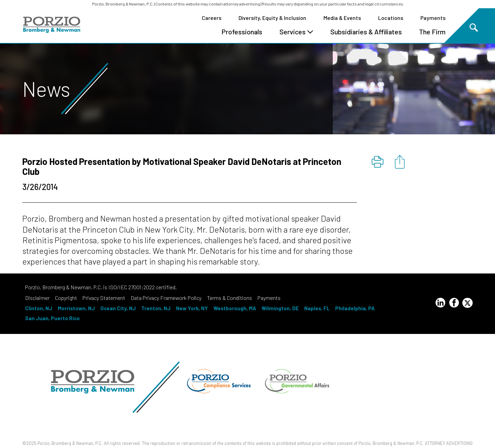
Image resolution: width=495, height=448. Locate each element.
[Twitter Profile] (467, 303)
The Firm (432, 32)
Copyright (66, 298)
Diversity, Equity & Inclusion (272, 18)
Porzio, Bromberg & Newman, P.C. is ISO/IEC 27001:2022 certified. (101, 287)
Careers (212, 18)
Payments (433, 18)
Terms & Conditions (229, 298)
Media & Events (342, 18)
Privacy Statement (104, 298)
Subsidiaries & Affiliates (366, 32)
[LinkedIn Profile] (440, 304)
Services (296, 32)
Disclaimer (37, 298)
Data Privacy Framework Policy (166, 298)
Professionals (242, 32)
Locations (391, 18)
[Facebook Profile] (454, 304)
